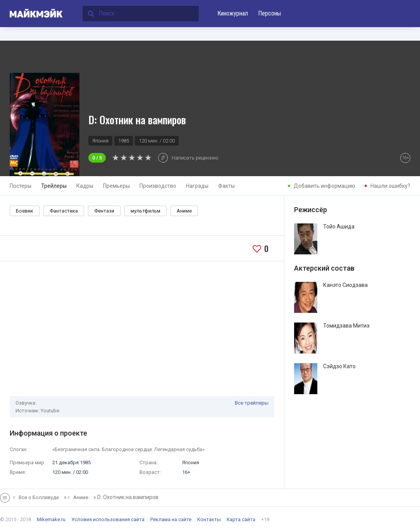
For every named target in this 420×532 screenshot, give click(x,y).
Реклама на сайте (171, 519)
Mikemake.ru (51, 519)
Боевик (25, 211)
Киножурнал (233, 13)
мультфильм (145, 211)
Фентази (104, 211)
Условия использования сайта (108, 519)
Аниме (184, 211)
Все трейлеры (252, 403)
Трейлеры (54, 186)
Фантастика (64, 211)
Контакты (209, 519)
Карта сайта (241, 519)
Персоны (269, 13)
